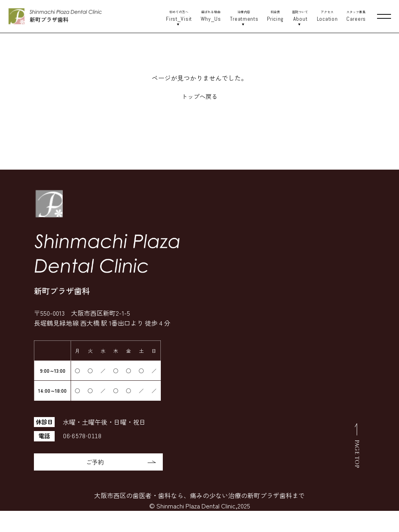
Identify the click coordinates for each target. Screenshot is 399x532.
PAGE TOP (357, 455)
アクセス (327, 17)
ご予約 (119, 462)
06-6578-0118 (83, 436)
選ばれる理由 (211, 17)
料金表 (276, 17)
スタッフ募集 (356, 17)
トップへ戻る (199, 96)
